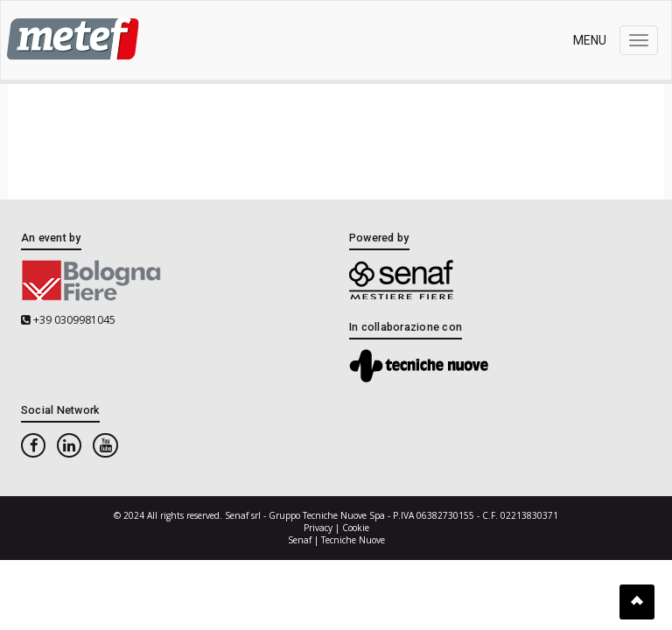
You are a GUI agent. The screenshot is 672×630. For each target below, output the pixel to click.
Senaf (300, 540)
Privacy (318, 528)
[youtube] (105, 446)
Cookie (356, 528)
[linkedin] (69, 446)
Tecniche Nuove (353, 540)
